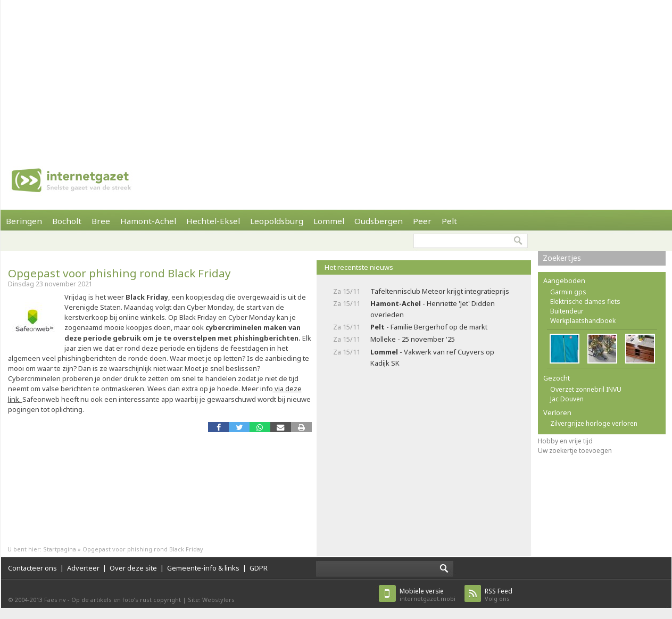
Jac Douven (567, 399)
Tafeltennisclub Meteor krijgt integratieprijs (440, 291)
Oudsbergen (379, 221)
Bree (101, 221)
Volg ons (499, 595)
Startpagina (60, 549)
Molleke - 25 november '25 (413, 339)
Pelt (449, 221)
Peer (422, 221)
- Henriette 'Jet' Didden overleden (433, 309)
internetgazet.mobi (428, 595)
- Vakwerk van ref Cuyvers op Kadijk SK (432, 357)
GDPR (259, 568)
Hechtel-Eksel (213, 221)
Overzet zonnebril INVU (586, 389)
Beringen (24, 221)
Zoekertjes (562, 258)
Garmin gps (568, 292)
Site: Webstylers (211, 600)
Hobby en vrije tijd (565, 441)
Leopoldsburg (277, 221)
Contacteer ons (32, 568)
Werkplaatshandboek (583, 321)
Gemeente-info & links (203, 568)
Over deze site (133, 568)
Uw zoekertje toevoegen (575, 451)
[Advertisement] (312, 75)
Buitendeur (567, 311)
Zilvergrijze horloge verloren (594, 423)
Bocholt (67, 221)
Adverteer (83, 568)
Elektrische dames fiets (585, 302)
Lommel (329, 221)
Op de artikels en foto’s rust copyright (126, 600)
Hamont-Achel (148, 221)
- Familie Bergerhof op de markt (429, 327)
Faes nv (55, 600)
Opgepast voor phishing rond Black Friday (119, 273)
